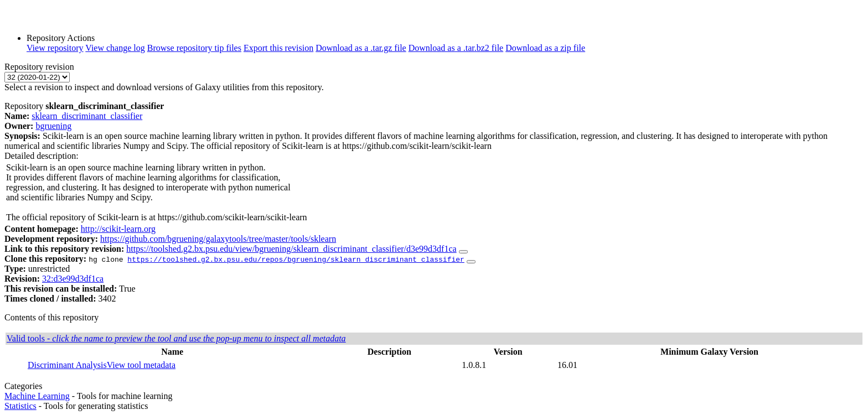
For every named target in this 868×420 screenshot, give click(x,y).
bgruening (53, 126)
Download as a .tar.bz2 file (456, 48)
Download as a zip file (545, 48)
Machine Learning (37, 396)
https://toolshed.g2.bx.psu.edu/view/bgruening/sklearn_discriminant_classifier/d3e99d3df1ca (291, 249)
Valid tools (176, 338)
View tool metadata (141, 365)
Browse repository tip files (194, 48)
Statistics (20, 406)
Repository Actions (61, 38)
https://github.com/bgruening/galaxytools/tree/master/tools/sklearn (218, 239)
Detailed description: (42, 156)
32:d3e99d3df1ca (73, 279)
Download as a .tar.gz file (361, 48)
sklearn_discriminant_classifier (87, 116)
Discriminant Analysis (67, 365)
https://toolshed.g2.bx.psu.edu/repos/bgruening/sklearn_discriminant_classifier (296, 259)
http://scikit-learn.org (118, 229)
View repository (55, 48)
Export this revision (278, 48)
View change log (115, 48)
